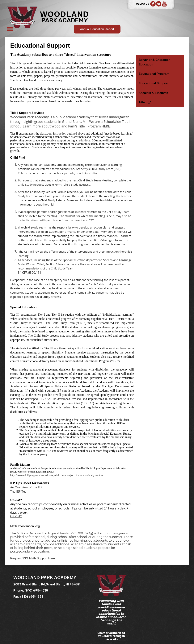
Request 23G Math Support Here (32, 558)
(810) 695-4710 (36, 591)
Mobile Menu (10, 29)
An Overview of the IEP (26, 487)
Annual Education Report (97, 29)
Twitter (159, 4)
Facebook (153, 4)
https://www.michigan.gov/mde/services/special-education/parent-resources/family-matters (56, 475)
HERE (106, 126)
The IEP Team (20, 491)
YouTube (164, 4)
